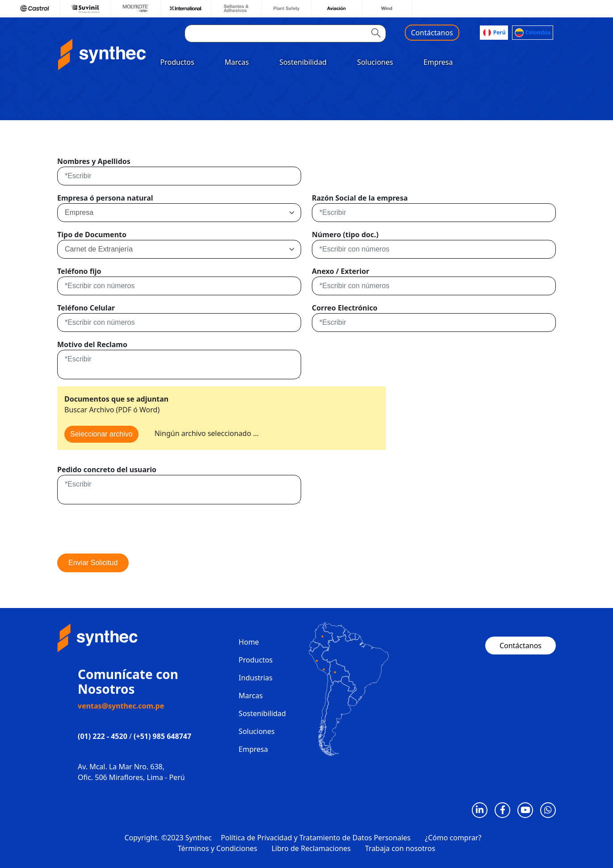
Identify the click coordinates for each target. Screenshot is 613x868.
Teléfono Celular (86, 308)
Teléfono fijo (79, 271)
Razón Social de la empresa (360, 198)
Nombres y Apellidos (94, 161)
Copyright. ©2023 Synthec (168, 838)
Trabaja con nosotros (400, 848)
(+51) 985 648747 (162, 736)
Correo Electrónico (345, 308)
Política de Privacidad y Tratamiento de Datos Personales (316, 838)
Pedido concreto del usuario (107, 470)
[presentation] (125, 529)
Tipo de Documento (92, 235)
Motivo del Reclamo (92, 344)
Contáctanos (432, 33)
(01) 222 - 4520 (103, 736)
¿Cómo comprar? (453, 838)
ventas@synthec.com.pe (121, 706)
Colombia (533, 33)
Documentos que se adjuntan (116, 399)
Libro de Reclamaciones (311, 848)
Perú (494, 33)
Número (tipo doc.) (345, 235)
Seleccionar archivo (101, 434)
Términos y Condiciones (218, 848)
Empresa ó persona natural (105, 198)
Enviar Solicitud (93, 563)
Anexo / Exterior (340, 271)
